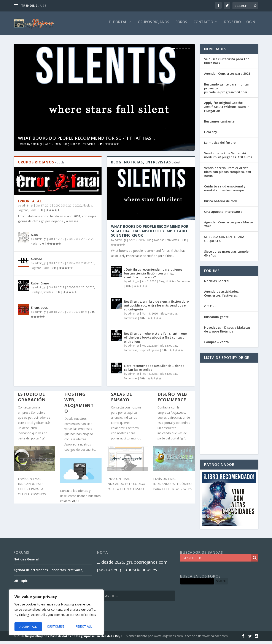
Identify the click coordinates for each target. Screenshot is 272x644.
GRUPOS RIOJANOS (153, 25)
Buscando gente (216, 320)
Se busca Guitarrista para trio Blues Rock (227, 64)
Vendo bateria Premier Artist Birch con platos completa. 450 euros (227, 175)
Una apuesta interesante (223, 215)
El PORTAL (118, 25)
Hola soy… (212, 135)
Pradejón (37, 295)
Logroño (23, 213)
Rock (33, 213)
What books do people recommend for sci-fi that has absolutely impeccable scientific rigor (150, 234)
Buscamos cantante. (220, 124)
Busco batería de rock (221, 204)
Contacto (203, 25)
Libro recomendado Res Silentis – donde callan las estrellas (154, 371)
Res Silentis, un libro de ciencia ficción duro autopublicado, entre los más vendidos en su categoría (156, 308)
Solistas (48, 295)
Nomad (37, 262)
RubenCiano (40, 286)
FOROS (181, 25)
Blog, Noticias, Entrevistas (79, 147)
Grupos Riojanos (149, 353)
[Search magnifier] (255, 561)
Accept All (84, 627)
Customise (28, 627)
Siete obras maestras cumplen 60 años (227, 256)
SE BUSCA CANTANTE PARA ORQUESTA (224, 242)
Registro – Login (240, 25)
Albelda (87, 209)
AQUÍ (76, 504)
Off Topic (211, 309)
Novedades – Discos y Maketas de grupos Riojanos (227, 332)
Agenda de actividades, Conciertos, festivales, (222, 296)
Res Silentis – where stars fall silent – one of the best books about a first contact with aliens (155, 340)
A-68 (43, 6)
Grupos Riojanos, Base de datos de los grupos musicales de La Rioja (74, 639)
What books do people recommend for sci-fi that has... (87, 141)
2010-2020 (75, 209)
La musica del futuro (220, 146)
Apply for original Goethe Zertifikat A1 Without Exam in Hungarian (227, 110)
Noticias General (217, 284)
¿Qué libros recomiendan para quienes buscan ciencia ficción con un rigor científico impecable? (153, 276)
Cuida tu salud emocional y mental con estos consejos (225, 191)
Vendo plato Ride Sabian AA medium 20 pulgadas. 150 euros (228, 158)
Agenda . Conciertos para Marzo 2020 (229, 227)
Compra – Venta (216, 345)
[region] (56, 613)
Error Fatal (30, 204)
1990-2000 (73, 266)
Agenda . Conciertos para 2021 (227, 77)
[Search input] (217, 561)
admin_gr (37, 147)
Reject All (56, 627)
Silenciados (39, 311)
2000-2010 (60, 209)
